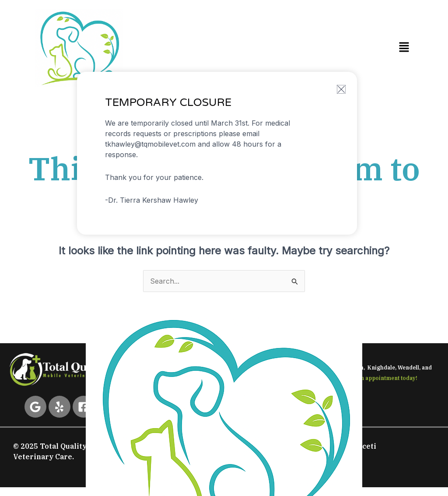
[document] (224, 248)
